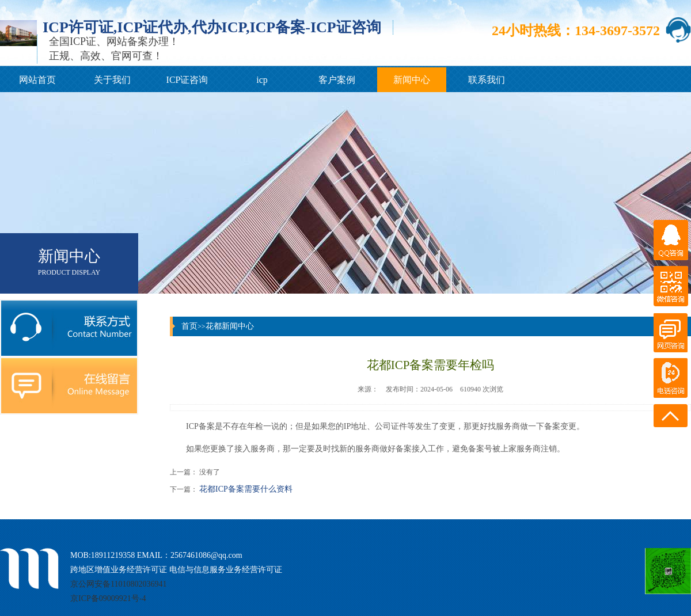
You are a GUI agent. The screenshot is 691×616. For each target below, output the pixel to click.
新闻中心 (412, 80)
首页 (189, 326)
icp (262, 80)
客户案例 (337, 80)
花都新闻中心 (230, 326)
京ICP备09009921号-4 (108, 598)
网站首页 (37, 80)
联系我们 (487, 80)
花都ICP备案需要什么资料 (246, 489)
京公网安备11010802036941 (118, 584)
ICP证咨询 (187, 80)
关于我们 (112, 80)
